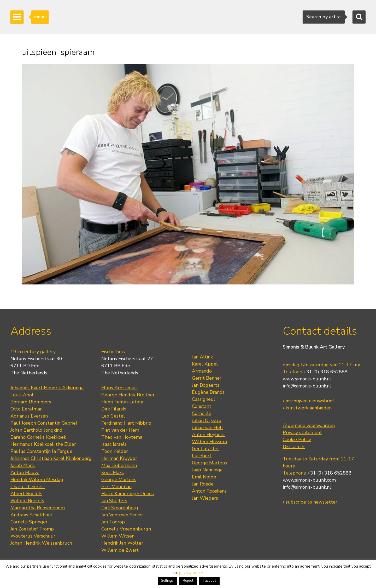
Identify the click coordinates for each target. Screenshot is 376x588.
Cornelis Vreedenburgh (126, 529)
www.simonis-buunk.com (309, 480)
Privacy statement (302, 432)
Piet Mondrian (116, 487)
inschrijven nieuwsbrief (308, 401)
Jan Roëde (203, 484)
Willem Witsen (118, 536)
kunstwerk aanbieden (307, 408)
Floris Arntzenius (119, 388)
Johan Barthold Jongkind (36, 430)
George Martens (119, 479)
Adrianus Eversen (29, 416)
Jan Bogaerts (206, 385)
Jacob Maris (23, 465)
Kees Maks (113, 472)
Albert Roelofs (26, 494)
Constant (202, 406)
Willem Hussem (209, 442)
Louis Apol (22, 395)
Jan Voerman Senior (122, 515)
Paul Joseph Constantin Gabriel (44, 423)
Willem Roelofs (27, 501)
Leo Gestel (113, 416)
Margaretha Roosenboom (38, 508)
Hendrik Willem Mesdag (37, 479)
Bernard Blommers (31, 402)
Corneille (202, 413)
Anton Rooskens (209, 491)
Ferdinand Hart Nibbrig (126, 423)
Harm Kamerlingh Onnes (128, 494)
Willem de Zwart (120, 550)
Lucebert (202, 456)
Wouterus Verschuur (33, 536)
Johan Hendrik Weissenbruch (41, 543)
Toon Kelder (115, 451)
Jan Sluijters (114, 501)
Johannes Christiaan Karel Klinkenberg (51, 458)
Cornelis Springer (29, 522)
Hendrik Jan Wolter (122, 543)
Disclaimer (294, 447)
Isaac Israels (114, 444)
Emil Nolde (204, 477)
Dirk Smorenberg (120, 508)
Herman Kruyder (119, 458)
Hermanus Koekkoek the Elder (43, 444)
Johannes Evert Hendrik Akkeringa (47, 388)
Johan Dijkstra (207, 420)
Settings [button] (167, 581)
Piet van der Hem (120, 430)
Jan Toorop (113, 522)
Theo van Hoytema (122, 437)
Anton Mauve (25, 472)
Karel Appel (205, 364)
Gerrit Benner (207, 378)
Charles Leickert (28, 487)
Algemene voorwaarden (309, 425)
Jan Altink (202, 357)
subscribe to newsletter (310, 502)
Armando (202, 371)
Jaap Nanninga (207, 470)
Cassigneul (204, 399)
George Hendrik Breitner (128, 395)
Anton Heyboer (208, 435)
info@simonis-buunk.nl (307, 386)
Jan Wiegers (205, 498)
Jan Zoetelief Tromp (32, 529)
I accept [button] (209, 581)
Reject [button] (188, 581)
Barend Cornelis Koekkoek (38, 437)
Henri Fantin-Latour (123, 402)
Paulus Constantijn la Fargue (41, 451)
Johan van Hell (207, 427)
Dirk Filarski (114, 409)
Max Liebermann (119, 465)
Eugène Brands (208, 392)
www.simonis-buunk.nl (307, 379)
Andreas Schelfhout (32, 515)
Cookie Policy (297, 439)
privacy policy (191, 573)
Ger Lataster (205, 449)
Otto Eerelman (27, 409)
